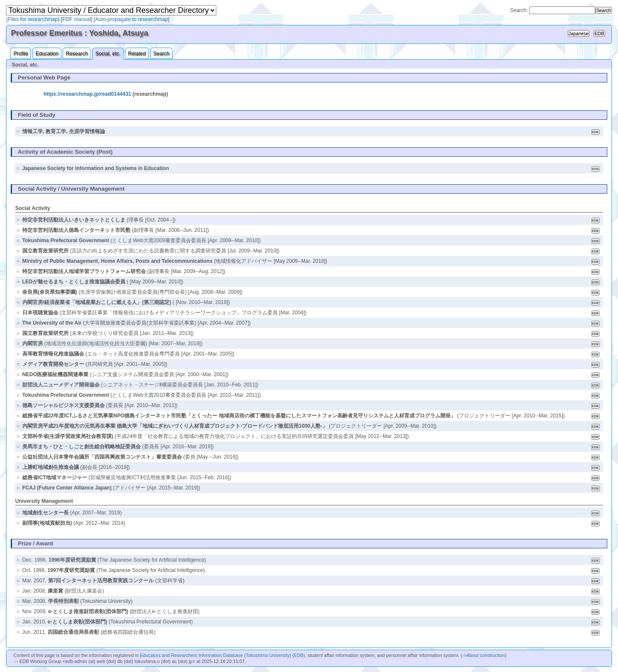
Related (137, 54)
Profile (21, 54)
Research (77, 54)
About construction (486, 655)
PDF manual (77, 19)
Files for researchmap (33, 19)
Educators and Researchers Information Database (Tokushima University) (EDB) (223, 655)
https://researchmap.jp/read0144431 (87, 94)
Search (161, 54)
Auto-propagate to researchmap (132, 19)
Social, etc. (108, 54)
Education (47, 54)
